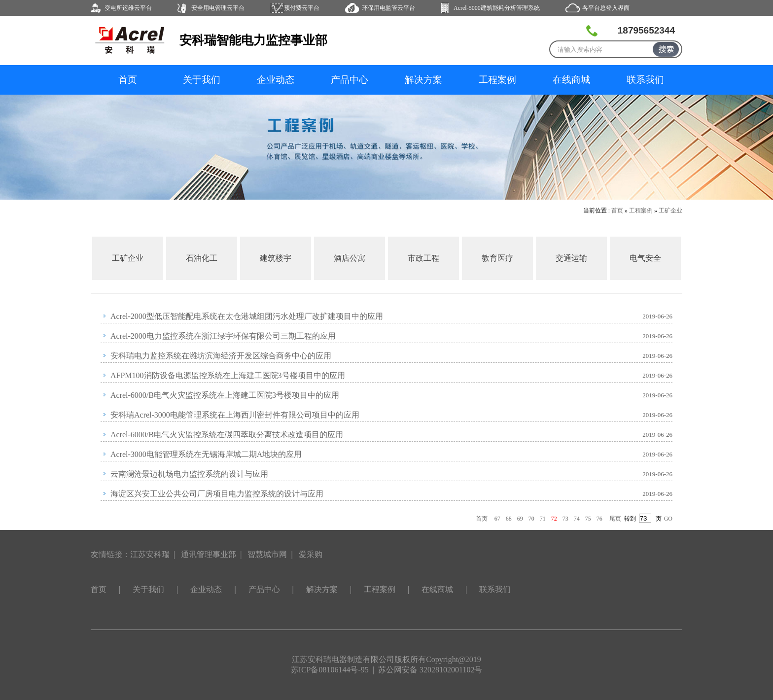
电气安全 (645, 258)
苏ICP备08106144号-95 (330, 670)
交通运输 (571, 258)
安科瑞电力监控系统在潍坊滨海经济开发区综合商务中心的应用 (221, 356)
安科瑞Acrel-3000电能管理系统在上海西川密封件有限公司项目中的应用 (235, 415)
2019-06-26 (657, 316)
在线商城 (571, 80)
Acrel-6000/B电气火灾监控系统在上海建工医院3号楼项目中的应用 (225, 395)
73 (565, 519)
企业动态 (276, 80)
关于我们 (202, 80)
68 (509, 519)
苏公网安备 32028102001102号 (430, 670)
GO (668, 519)
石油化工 (202, 258)
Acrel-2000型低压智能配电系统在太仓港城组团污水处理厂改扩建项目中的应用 (247, 316)
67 (497, 519)
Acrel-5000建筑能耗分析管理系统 (497, 8)
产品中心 (350, 80)
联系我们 (645, 80)
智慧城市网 (267, 554)
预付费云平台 (302, 8)
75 (588, 519)
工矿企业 (670, 210)
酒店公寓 (350, 258)
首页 (128, 80)
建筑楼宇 (276, 258)
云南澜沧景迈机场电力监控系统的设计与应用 (189, 474)
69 (520, 519)
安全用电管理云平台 (218, 8)
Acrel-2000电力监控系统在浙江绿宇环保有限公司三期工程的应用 (223, 336)
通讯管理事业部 (209, 554)
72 (554, 519)
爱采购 (311, 554)
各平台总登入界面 (606, 8)
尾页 (615, 519)
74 (577, 519)
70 (531, 519)
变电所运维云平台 (128, 8)
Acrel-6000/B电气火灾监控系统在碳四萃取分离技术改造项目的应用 (227, 435)
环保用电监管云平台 (388, 8)
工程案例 (497, 80)
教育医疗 (497, 258)
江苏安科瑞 (150, 554)
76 (599, 519)
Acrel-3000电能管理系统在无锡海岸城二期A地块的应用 (206, 454)
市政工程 (423, 258)
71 (543, 519)
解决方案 (423, 80)
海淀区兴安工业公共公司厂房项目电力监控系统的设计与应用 (217, 494)
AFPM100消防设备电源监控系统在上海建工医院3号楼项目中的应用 (228, 375)
